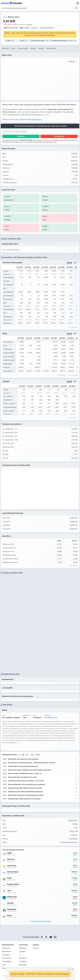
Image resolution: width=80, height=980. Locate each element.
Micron (10, 916)
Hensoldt (10, 903)
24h (27, 755)
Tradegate (29, 25)
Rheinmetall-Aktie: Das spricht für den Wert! (23, 777)
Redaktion (23, 948)
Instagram (23, 961)
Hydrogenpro (12, 909)
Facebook (23, 958)
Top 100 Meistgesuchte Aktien (41, 921)
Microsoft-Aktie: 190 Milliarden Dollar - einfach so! (25, 774)
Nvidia (9, 878)
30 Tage (38, 755)
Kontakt (36, 948)
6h (19, 755)
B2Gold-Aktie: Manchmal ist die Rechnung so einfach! (26, 795)
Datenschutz (7, 958)
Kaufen (22, 136)
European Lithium (13, 884)
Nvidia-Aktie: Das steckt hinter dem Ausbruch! (23, 759)
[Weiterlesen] (76, 759)
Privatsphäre (7, 961)
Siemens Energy (13, 872)
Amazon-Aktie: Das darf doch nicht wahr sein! (23, 766)
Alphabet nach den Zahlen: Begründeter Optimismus (25, 792)
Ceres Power (12, 866)
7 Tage (32, 755)
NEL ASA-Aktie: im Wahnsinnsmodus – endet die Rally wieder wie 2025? (32, 763)
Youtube (22, 951)
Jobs (4, 965)
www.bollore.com (51, 718)
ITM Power (11, 859)
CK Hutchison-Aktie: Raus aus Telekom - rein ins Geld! (26, 781)
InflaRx (10, 853)
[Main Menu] (78, 3)
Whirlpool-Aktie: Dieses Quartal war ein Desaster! (24, 799)
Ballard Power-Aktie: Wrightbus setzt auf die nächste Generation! (30, 770)
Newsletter (6, 968)
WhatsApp (23, 965)
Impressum (6, 948)
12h (23, 755)
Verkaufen (60, 136)
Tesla (9, 891)
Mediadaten (7, 951)
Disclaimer (6, 955)
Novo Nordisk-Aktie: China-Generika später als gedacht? (27, 784)
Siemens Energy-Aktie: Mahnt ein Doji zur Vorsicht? (25, 788)
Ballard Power (12, 897)
